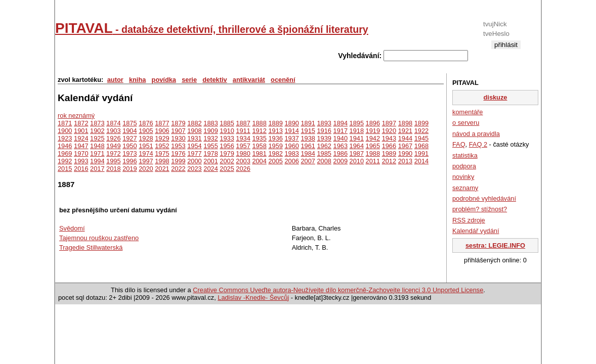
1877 (162, 123)
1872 (81, 123)
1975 (162, 153)
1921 (405, 131)
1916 (324, 131)
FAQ (459, 144)
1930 (178, 138)
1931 (194, 138)
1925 (97, 138)
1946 (65, 146)
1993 (81, 161)
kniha (137, 80)
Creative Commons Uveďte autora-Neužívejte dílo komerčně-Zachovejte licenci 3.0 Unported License (338, 290)
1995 (113, 161)
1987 (357, 153)
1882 (194, 123)
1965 (373, 146)
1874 (113, 123)
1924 (81, 138)
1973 (130, 153)
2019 (130, 169)
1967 (405, 146)
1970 (81, 153)
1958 (259, 146)
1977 (194, 153)
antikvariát (249, 80)
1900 (65, 131)
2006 (291, 161)
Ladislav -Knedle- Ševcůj (253, 298)
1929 (162, 138)
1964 (357, 146)
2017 (97, 169)
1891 (308, 123)
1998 (162, 161)
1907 (178, 131)
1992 (65, 161)
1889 (275, 123)
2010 (357, 161)
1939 (324, 138)
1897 (389, 123)
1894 (340, 123)
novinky (463, 177)
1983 (291, 153)
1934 (243, 138)
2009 (340, 161)
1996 (130, 161)
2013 (405, 161)
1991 (421, 153)
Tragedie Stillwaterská (91, 247)
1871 (65, 123)
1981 (259, 153)
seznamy (465, 188)
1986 (340, 153)
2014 (421, 161)
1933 (227, 138)
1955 (210, 146)
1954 (194, 146)
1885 (227, 123)
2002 (227, 161)
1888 (259, 123)
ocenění (283, 80)
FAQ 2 (478, 144)
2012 (389, 161)
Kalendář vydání (476, 231)
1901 (81, 131)
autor (115, 80)
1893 (324, 123)
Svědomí (72, 228)
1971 (97, 153)
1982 (275, 153)
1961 (308, 146)
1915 (308, 131)
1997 (146, 161)
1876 (146, 123)
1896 (373, 123)
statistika (465, 155)
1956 (227, 146)
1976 (178, 153)
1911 (243, 131)
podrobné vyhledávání (484, 198)
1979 (227, 153)
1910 (227, 131)
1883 (210, 123)
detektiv (215, 80)
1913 (275, 131)
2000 (194, 161)
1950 (130, 146)
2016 (81, 169)
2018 (113, 169)
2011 (373, 161)
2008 (324, 161)
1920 (389, 131)
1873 (97, 123)
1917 (340, 131)
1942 (373, 138)
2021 (162, 169)
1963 (340, 146)
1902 (97, 131)
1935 (259, 138)
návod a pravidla (476, 134)
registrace (506, 53)
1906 (162, 131)
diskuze (496, 97)
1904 (130, 131)
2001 (210, 161)
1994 (97, 161)
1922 (421, 131)
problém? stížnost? (480, 209)
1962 (324, 146)
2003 (243, 161)
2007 (308, 161)
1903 (113, 131)
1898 (405, 123)
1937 (291, 138)
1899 (421, 123)
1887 (243, 123)
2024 (210, 169)
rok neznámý (76, 116)
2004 (259, 161)
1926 (113, 138)
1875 (130, 123)
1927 (130, 138)
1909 (210, 131)
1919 (373, 131)
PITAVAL (212, 28)
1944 (405, 138)
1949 (113, 146)
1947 (81, 146)
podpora (464, 166)
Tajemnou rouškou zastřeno (99, 238)
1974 (146, 153)
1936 (275, 138)
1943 (389, 138)
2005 (275, 161)
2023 (194, 169)
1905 (146, 131)
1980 (243, 153)
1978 (210, 153)
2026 (243, 169)
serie (189, 80)
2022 (178, 169)
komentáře (467, 112)
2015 (65, 169)
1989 (389, 153)
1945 (421, 138)
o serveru (466, 123)
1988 (373, 153)
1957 (243, 146)
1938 (308, 138)
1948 (97, 146)
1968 (421, 146)
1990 (405, 153)
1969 (65, 153)
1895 (357, 123)
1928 (146, 138)
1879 (178, 123)
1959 (275, 146)
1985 (324, 153)
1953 (178, 146)
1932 (210, 138)
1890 (291, 123)
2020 (146, 169)
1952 (162, 146)
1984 (308, 153)
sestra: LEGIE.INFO (495, 245)
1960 (291, 146)
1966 (389, 146)
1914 (291, 131)
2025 (227, 169)
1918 (357, 131)
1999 (178, 161)
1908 (194, 131)
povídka (164, 80)
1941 (357, 138)
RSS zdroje (469, 220)
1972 (113, 153)
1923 (65, 138)
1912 (259, 131)
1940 (340, 138)
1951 (146, 146)
